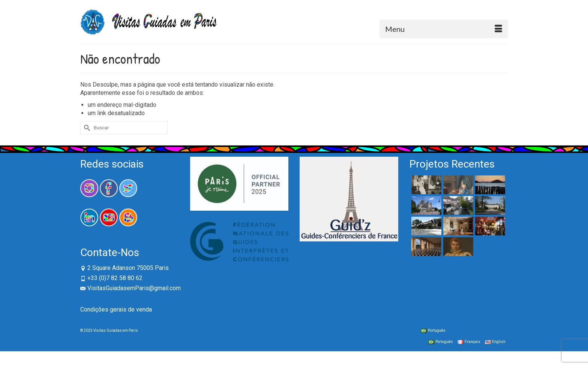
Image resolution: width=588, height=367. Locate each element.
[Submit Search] (86, 128)
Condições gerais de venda (116, 309)
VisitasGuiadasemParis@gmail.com (130, 288)
